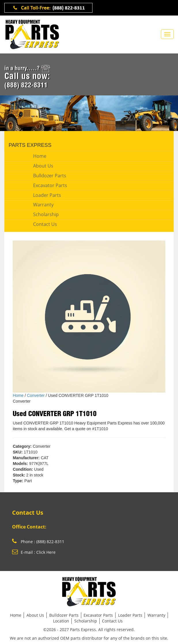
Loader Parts (47, 195)
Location (61, 621)
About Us (43, 166)
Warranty (43, 205)
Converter (36, 395)
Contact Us (45, 224)
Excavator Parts (50, 185)
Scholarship (46, 214)
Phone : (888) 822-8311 (38, 542)
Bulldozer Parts (50, 176)
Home (40, 156)
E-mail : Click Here (34, 552)
